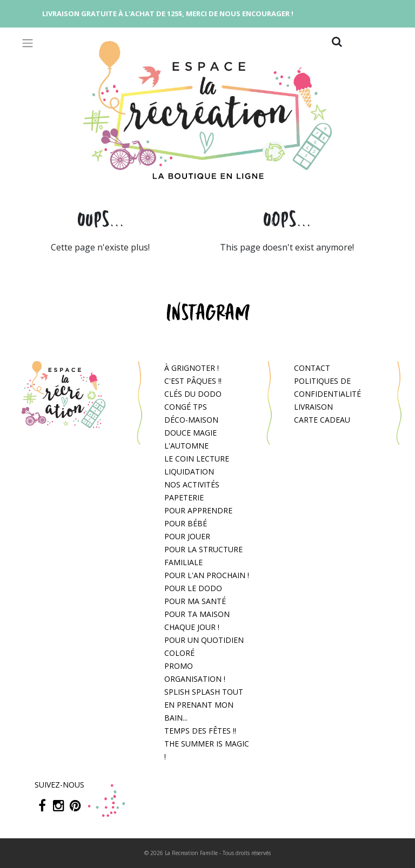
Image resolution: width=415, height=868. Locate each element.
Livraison (313, 407)
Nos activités (192, 484)
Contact (312, 368)
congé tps (186, 407)
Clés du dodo (193, 394)
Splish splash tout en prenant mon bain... (204, 705)
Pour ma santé (195, 601)
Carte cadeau (322, 420)
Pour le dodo (193, 588)
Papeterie (184, 497)
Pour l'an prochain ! (207, 575)
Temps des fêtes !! (200, 731)
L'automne (186, 446)
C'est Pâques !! (193, 381)
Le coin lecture (197, 459)
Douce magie (190, 433)
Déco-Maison (191, 420)
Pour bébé (186, 523)
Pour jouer (187, 536)
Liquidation (189, 472)
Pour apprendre (198, 510)
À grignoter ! (192, 368)
